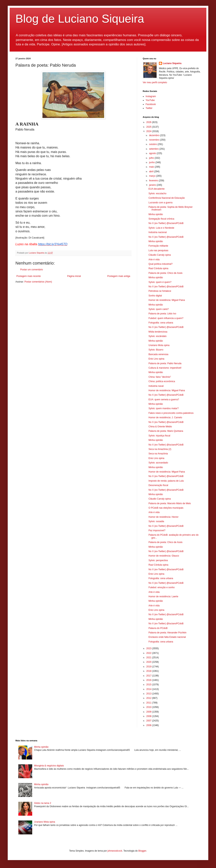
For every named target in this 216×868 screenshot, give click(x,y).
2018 (149, 671)
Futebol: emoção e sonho (162, 587)
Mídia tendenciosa (158, 332)
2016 (149, 680)
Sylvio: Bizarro (156, 350)
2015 (149, 685)
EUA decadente (157, 189)
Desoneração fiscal (158, 485)
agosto (153, 153)
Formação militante (158, 246)
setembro (154, 149)
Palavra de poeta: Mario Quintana (166, 431)
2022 (149, 653)
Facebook (151, 104)
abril (152, 171)
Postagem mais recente (29, 276)
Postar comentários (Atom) (38, 282)
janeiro (153, 185)
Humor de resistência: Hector (163, 517)
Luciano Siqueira (172, 63)
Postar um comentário (32, 270)
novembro (155, 140)
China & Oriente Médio (160, 427)
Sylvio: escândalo (157, 336)
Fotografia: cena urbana (161, 323)
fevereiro (154, 181)
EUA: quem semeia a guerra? (164, 400)
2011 (149, 703)
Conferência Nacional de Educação (167, 198)
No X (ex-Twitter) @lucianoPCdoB (166, 223)
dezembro (155, 135)
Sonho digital (155, 296)
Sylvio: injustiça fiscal (159, 436)
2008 (149, 716)
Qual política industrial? (161, 264)
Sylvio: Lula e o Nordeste (161, 228)
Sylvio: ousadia (156, 521)
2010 (149, 707)
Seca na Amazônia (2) (160, 449)
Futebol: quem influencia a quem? (166, 318)
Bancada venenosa (158, 354)
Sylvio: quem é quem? (160, 282)
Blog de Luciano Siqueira (80, 19)
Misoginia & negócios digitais (49, 766)
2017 (149, 676)
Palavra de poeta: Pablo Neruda (165, 363)
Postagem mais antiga (119, 276)
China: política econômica (162, 381)
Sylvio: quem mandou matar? (164, 408)
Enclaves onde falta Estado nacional (167, 637)
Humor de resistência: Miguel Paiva (167, 300)
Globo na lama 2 (43, 803)
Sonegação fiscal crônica (161, 219)
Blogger (142, 851)
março (153, 176)
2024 (149, 131)
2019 (149, 667)
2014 (149, 689)
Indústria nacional (158, 232)
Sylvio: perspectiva (158, 560)
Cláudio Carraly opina (160, 255)
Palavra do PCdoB (158, 628)
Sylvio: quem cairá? (159, 309)
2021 (149, 658)
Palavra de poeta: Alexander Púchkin (167, 633)
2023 (149, 648)
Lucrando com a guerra (160, 203)
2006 (149, 725)
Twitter (149, 108)
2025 (149, 127)
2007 (149, 721)
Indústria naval (156, 386)
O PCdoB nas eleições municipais (166, 508)
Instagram (151, 96)
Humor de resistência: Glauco (164, 556)
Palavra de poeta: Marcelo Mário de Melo (170, 503)
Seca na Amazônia (158, 454)
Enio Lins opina (156, 359)
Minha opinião (156, 214)
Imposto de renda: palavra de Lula (166, 481)
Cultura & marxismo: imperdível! (165, 368)
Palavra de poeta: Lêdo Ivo (162, 314)
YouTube (150, 100)
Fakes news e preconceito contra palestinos (171, 413)
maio (152, 167)
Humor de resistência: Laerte (163, 596)
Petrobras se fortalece (160, 291)
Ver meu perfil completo (155, 82)
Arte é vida (154, 260)
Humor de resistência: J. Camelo (165, 417)
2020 (149, 662)
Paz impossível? (157, 530)
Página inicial (74, 276)
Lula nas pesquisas (158, 250)
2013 (149, 694)
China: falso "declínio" (160, 377)
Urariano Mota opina (159, 345)
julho (152, 158)
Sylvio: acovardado (158, 463)
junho (152, 162)
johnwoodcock (115, 851)
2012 (149, 698)
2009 (149, 712)
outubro (153, 144)
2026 (149, 122)
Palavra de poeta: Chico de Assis (165, 273)
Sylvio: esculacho (157, 193)
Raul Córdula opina (158, 268)
